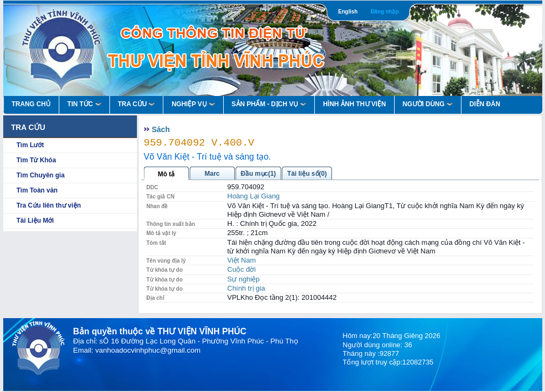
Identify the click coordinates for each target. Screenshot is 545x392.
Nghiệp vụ (193, 104)
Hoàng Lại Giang (254, 196)
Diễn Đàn (485, 104)
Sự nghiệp (244, 279)
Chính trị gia (246, 288)
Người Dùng (428, 104)
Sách (161, 129)
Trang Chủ (31, 104)
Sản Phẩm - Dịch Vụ (269, 104)
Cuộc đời (242, 269)
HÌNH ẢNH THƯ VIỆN (354, 104)
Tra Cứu (137, 104)
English (348, 12)
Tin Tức (84, 104)
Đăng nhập (384, 12)
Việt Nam (242, 260)
